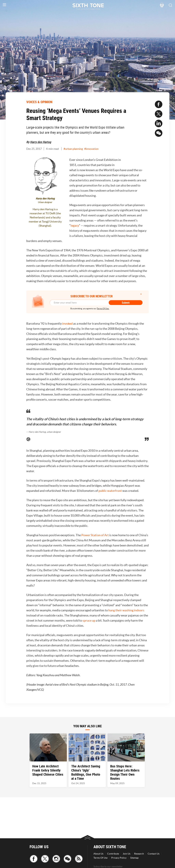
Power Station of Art (95, 535)
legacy (75, 225)
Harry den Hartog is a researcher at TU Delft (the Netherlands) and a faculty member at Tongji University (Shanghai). (45, 217)
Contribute (113, 854)
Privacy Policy (119, 858)
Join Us (127, 854)
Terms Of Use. (103, 308)
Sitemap (134, 858)
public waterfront (110, 491)
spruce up (89, 620)
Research (139, 854)
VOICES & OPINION (39, 102)
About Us (98, 854)
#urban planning (73, 149)
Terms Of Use (100, 858)
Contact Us (154, 854)
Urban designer (45, 202)
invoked (67, 324)
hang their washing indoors (126, 610)
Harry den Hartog (41, 142)
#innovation (91, 149)
